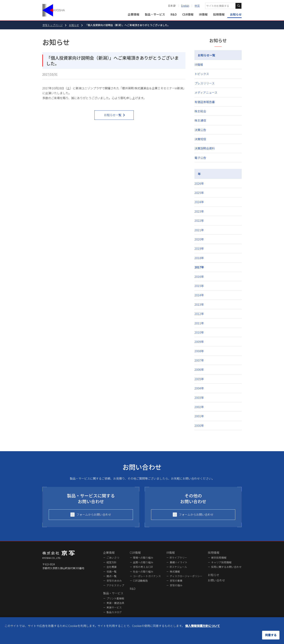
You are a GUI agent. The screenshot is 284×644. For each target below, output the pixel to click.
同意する (271, 635)
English (185, 6)
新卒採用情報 (219, 558)
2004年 (199, 388)
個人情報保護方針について (202, 626)
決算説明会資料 (205, 148)
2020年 (199, 239)
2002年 (199, 407)
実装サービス (114, 607)
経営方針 (112, 562)
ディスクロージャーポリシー (186, 576)
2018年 (199, 258)
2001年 (199, 416)
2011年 (199, 323)
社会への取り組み (143, 572)
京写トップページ (53, 25)
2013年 (199, 304)
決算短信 (200, 139)
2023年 (199, 211)
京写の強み (176, 585)
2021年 (199, 230)
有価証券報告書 (205, 102)
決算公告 (200, 130)
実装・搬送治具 (115, 603)
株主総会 (200, 111)
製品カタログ (114, 612)
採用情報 (219, 14)
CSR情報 (188, 14)
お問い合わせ (216, 580)
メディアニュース (206, 92)
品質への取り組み (143, 562)
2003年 (199, 398)
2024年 (199, 202)
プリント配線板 (115, 598)
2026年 (199, 183)
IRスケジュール (178, 567)
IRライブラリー (178, 558)
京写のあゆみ (114, 581)
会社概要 (112, 567)
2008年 (199, 351)
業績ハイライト (179, 562)
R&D (174, 14)
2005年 (199, 379)
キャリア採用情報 (221, 562)
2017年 (199, 267)
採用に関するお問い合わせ (226, 567)
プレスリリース (205, 83)
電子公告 (200, 158)
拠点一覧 (112, 576)
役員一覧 (112, 572)
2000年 (199, 425)
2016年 (199, 277)
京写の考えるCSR (143, 567)
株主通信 (200, 120)
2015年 (199, 286)
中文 (197, 6)
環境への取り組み (143, 558)
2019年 (199, 248)
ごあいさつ (113, 558)
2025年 (199, 193)
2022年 (199, 221)
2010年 (199, 332)
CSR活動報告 (140, 581)
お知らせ (236, 14)
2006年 (199, 369)
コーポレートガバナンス (147, 576)
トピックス (202, 74)
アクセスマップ (115, 585)
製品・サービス (155, 14)
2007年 (199, 360)
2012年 (199, 314)
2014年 (199, 295)
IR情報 (203, 14)
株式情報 (175, 572)
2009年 (199, 342)
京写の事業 (176, 581)
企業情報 (133, 14)
